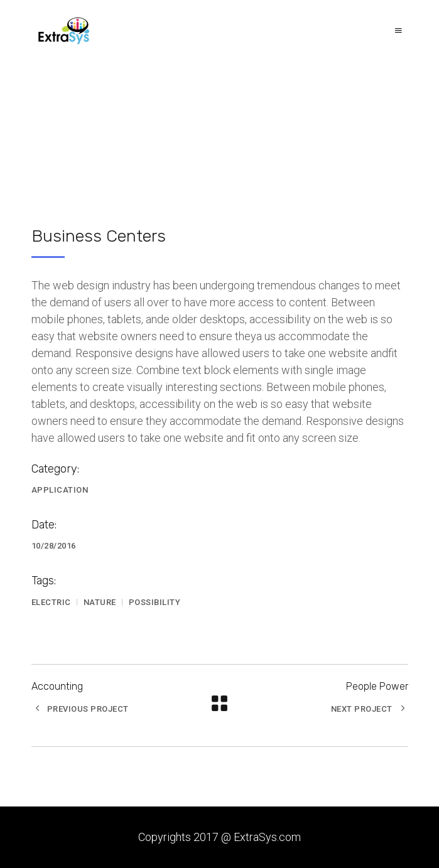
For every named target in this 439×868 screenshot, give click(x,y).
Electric (51, 602)
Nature (100, 602)
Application (60, 490)
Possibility (155, 602)
